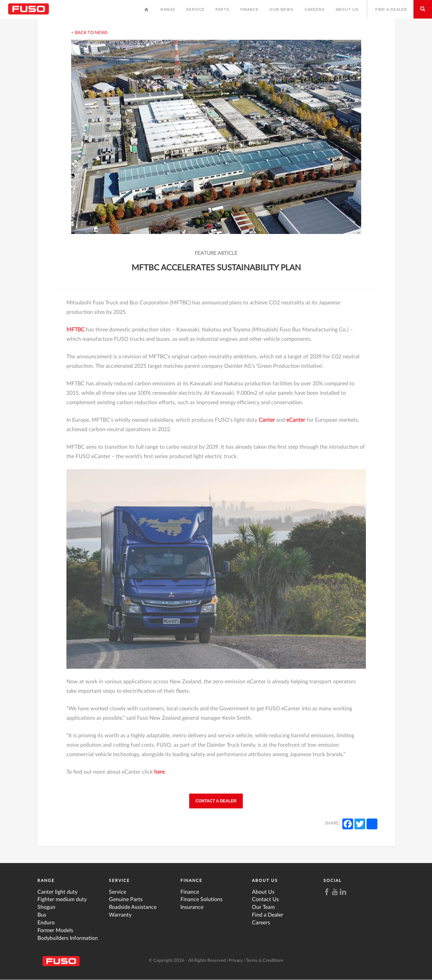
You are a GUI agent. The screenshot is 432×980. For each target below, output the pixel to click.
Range (168, 10)
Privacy (236, 961)
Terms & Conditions (265, 961)
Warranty (120, 915)
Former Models (55, 930)
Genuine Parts (126, 899)
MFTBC (76, 333)
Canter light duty (57, 892)
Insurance (192, 907)
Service (195, 10)
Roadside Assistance (133, 907)
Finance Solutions (201, 899)
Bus (42, 915)
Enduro (46, 923)
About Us (347, 10)
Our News (282, 10)
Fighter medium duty (62, 899)
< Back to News (89, 33)
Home (147, 11)
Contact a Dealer (216, 801)
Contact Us (265, 899)
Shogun (46, 907)
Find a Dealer (391, 10)
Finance (250, 10)
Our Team (263, 907)
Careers (315, 10)
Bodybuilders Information (68, 938)
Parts (223, 10)
